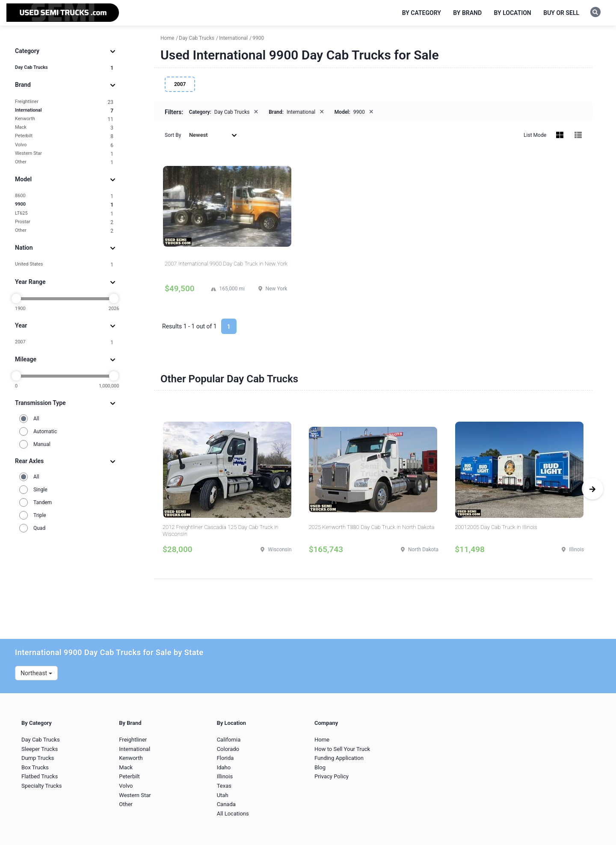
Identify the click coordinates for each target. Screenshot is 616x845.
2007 (64, 342)
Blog (320, 767)
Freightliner (64, 102)
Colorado (228, 749)
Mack (64, 128)
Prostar (64, 222)
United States (64, 264)
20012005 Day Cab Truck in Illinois (496, 527)
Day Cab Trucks (64, 68)
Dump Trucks (38, 758)
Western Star (64, 154)
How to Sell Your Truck (342, 749)
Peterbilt (64, 136)
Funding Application (339, 758)
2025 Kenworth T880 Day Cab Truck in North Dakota (372, 527)
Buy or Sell (561, 13)
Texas (224, 786)
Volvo (64, 145)
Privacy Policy (332, 776)
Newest (213, 135)
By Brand (467, 13)
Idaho (224, 767)
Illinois (225, 776)
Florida (225, 758)
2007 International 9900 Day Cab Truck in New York (226, 264)
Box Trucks (35, 767)
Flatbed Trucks (40, 776)
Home (322, 740)
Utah (223, 795)
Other (64, 162)
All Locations (233, 814)
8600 (64, 196)
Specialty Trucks (41, 786)
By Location (513, 13)
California (229, 740)
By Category (422, 13)
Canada (226, 804)
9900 (64, 205)
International (64, 111)
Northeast (36, 673)
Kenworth (64, 119)
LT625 (64, 214)
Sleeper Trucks (40, 749)
